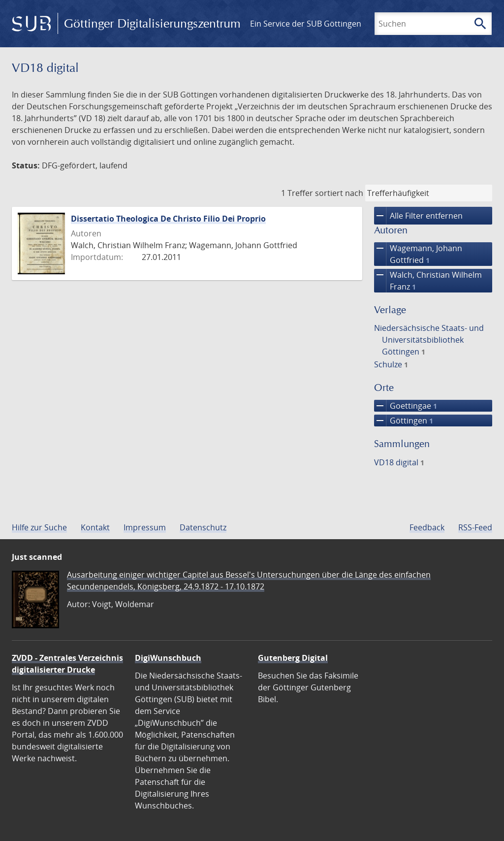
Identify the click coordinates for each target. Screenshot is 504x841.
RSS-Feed (475, 527)
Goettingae (406, 406)
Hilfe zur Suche (39, 527)
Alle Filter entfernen (418, 216)
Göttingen (404, 420)
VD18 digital (399, 462)
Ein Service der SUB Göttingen (306, 24)
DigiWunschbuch (168, 658)
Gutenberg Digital (293, 658)
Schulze (391, 364)
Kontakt (95, 527)
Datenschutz (203, 527)
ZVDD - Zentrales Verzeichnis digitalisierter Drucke (67, 664)
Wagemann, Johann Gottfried (418, 254)
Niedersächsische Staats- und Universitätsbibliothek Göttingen (429, 340)
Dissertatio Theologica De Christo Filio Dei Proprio (168, 219)
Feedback (427, 527)
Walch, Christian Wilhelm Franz (428, 281)
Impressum (145, 527)
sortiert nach (339, 193)
